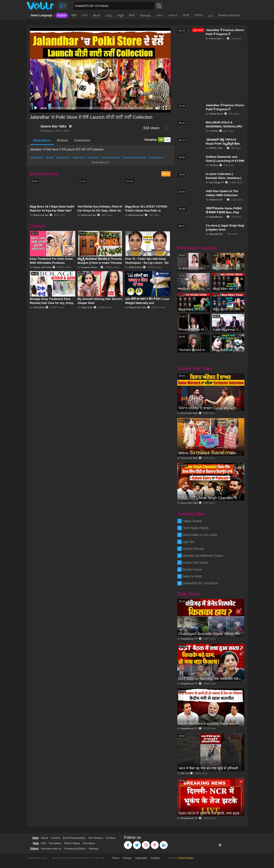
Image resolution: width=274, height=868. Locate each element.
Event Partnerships (74, 838)
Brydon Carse (192, 569)
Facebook (128, 843)
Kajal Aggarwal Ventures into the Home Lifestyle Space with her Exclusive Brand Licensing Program (228, 329)
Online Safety (72, 843)
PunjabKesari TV (218, 217)
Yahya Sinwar (192, 521)
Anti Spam (89, 843)
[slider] (97, 108)
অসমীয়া (199, 15)
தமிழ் (109, 15)
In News (111, 838)
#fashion (93, 158)
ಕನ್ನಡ (121, 15)
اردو (211, 15)
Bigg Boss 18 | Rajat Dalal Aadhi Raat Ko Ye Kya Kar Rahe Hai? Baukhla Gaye (52, 211)
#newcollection (111, 158)
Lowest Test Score (196, 563)
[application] (100, 70)
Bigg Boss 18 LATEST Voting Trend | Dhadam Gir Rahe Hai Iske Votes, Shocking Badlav (228, 289)
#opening (79, 158)
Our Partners (96, 838)
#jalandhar (37, 158)
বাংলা (85, 15)
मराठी (132, 15)
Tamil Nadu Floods (196, 528)
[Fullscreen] (165, 108)
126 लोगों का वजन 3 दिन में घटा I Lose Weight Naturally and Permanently (147, 303)
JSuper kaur (87, 307)
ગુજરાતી (173, 15)
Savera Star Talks (54, 126)
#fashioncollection (134, 158)
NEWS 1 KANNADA (220, 148)
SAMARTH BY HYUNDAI (200, 583)
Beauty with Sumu (42, 267)
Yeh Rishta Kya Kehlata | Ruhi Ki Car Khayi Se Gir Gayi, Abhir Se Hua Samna (100, 211)
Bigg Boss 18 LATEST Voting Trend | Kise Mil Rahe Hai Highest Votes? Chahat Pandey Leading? (193, 309)
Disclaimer (55, 843)
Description (42, 140)
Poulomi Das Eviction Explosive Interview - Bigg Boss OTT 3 (193, 289)
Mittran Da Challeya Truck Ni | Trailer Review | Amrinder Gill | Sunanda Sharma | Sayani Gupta (211, 453)
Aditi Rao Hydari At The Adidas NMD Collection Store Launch (222, 195)
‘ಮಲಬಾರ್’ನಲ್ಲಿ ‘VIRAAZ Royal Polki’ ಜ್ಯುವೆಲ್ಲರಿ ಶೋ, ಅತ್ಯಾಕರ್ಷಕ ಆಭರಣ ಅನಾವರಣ (224, 144)
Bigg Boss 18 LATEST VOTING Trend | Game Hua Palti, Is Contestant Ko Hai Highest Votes (148, 211)
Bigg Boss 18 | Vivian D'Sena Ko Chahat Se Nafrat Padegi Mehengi (228, 350)
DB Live (185, 773)
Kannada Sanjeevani (91, 267)
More (166, 174)
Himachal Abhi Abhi (219, 234)
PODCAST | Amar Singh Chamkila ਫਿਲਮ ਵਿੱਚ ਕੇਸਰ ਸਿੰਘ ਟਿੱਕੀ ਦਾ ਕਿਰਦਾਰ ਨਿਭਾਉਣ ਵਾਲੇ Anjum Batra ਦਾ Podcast (211, 498)
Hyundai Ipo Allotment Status (203, 556)
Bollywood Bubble (219, 199)
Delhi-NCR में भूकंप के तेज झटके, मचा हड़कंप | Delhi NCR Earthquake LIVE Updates (211, 813)
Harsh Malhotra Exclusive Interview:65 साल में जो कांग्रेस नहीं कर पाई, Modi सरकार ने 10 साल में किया (211, 724)
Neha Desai (39, 307)
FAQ (44, 843)
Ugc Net (189, 542)
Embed (62, 140)
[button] (100, 70)
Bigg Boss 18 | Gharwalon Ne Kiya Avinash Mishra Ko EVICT (228, 268)
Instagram (146, 843)
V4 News (214, 131)
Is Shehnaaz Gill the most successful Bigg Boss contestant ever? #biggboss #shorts (193, 268)
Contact (55, 838)
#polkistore (63, 158)
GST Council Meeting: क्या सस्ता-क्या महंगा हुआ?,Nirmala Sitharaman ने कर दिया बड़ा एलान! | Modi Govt (211, 679)
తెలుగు (97, 15)
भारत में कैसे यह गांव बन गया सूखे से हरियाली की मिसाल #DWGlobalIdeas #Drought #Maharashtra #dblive (211, 768)
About (45, 838)
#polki (50, 158)
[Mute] (158, 108)
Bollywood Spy (41, 215)
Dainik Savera (216, 114)
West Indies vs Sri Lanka (200, 535)
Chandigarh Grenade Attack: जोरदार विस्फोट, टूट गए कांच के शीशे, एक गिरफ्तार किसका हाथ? (211, 634)
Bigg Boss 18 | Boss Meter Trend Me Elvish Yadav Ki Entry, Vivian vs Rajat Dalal (228, 309)
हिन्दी (74, 15)
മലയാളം (145, 15)
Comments (82, 140)
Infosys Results (193, 549)
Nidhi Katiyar (135, 267)
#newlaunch (156, 158)
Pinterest (155, 843)
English (62, 15)
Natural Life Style (137, 307)
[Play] (36, 108)
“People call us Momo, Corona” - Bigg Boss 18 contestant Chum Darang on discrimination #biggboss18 (193, 329)
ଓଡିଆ (160, 15)
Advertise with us (51, 849)
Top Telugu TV (217, 182)
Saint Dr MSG (192, 576)
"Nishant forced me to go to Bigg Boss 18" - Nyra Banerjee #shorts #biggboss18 (193, 350)
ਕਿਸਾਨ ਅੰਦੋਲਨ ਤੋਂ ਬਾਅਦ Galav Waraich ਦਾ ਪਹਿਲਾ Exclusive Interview (211, 408)
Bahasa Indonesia (229, 15)
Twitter (137, 843)
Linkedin (164, 843)
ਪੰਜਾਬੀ (186, 15)
